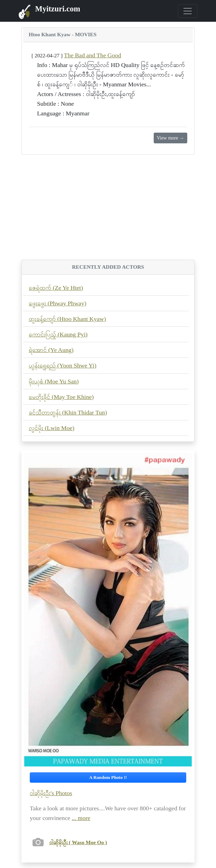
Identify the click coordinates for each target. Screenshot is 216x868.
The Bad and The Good (93, 55)
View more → (170, 138)
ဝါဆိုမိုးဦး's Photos (51, 793)
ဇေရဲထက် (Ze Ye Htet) (56, 288)
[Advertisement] (108, 211)
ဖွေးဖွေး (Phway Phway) (57, 303)
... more (81, 818)
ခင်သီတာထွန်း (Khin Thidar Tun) (68, 412)
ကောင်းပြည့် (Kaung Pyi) (58, 334)
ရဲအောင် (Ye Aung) (51, 350)
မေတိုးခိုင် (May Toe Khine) (61, 397)
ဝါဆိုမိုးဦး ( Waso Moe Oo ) (78, 842)
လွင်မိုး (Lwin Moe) (52, 428)
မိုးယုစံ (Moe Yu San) (54, 381)
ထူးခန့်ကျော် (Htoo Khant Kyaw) (67, 319)
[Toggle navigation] (188, 11)
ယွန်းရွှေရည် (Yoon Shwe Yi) (62, 365)
